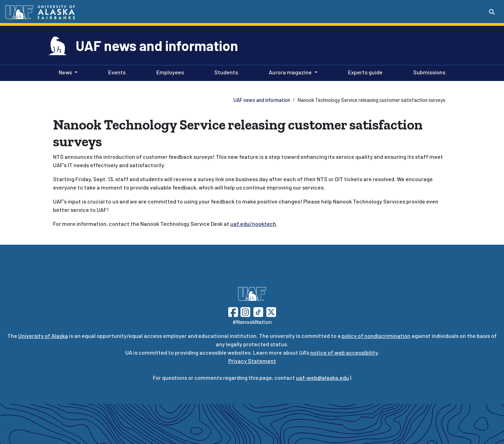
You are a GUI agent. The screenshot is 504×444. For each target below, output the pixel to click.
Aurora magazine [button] (290, 72)
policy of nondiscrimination (376, 336)
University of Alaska (43, 336)
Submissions (428, 72)
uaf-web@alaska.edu (323, 378)
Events (116, 72)
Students (225, 72)
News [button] (65, 72)
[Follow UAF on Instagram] (245, 311)
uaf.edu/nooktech (253, 224)
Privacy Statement (252, 361)
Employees (169, 72)
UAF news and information (157, 45)
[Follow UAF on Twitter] (271, 311)
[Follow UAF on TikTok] (258, 311)
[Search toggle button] (492, 12)
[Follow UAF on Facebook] (233, 311)
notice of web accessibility (344, 352)
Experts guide (364, 72)
